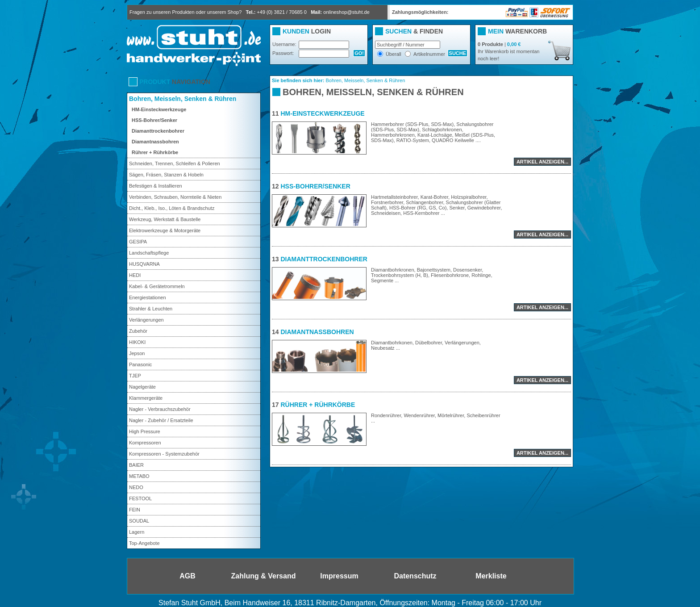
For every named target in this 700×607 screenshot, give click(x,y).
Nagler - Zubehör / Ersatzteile (161, 420)
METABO (139, 476)
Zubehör (138, 331)
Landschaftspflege (149, 253)
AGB (187, 576)
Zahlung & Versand (264, 576)
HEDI (135, 275)
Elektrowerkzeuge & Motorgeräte (165, 230)
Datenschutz (415, 576)
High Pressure (145, 431)
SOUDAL (139, 521)
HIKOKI (137, 342)
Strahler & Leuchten (151, 309)
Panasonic (140, 364)
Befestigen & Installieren (156, 186)
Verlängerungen (146, 320)
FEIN (135, 510)
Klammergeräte (146, 398)
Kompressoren (145, 443)
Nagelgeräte (142, 387)
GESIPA (138, 242)
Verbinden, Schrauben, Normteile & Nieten (175, 197)
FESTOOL (140, 498)
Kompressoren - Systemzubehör (164, 454)
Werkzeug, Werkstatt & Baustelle (165, 219)
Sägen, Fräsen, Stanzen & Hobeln (166, 175)
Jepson (137, 353)
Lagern (137, 532)
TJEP (135, 376)
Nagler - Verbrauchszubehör (160, 409)
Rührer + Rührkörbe (155, 152)
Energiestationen (148, 297)
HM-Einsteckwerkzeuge (159, 109)
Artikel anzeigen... (542, 162)
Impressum (339, 576)
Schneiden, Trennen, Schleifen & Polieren (175, 163)
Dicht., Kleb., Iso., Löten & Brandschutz (172, 208)
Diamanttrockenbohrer (158, 131)
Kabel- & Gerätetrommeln (157, 286)
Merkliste (491, 576)
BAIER (136, 465)
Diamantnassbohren (155, 142)
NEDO (136, 487)
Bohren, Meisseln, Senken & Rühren (183, 99)
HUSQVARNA (144, 264)
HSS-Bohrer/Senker (154, 120)
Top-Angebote (144, 543)
